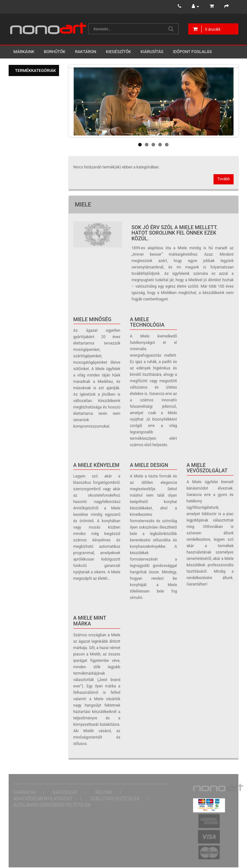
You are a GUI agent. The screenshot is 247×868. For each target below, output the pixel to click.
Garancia (24, 792)
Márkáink (24, 52)
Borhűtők (55, 52)
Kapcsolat (65, 792)
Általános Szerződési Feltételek (52, 805)
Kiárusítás (152, 52)
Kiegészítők (119, 52)
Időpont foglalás (192, 52)
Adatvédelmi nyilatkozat (43, 799)
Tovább (224, 179)
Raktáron (86, 52)
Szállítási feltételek (115, 799)
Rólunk (104, 792)
